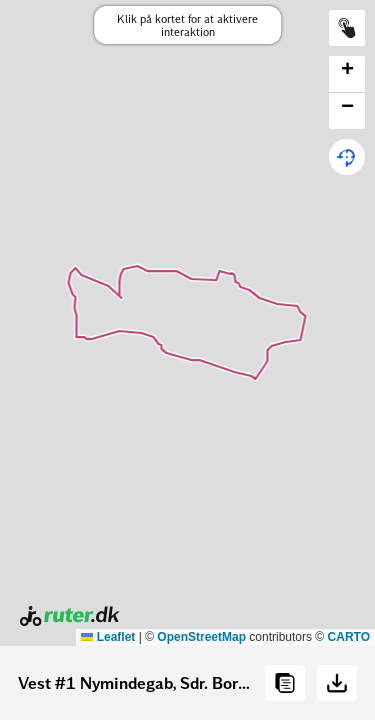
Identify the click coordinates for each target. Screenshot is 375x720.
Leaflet (108, 637)
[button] (347, 74)
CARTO (349, 637)
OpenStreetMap (201, 637)
